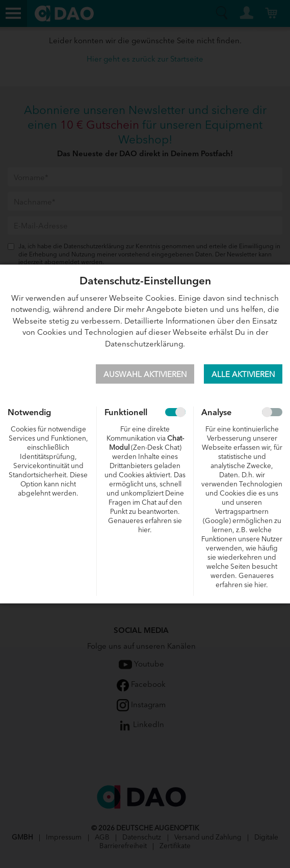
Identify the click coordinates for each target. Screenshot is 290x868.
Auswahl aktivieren (145, 374)
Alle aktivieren (243, 374)
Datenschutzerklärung (144, 343)
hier (144, 529)
